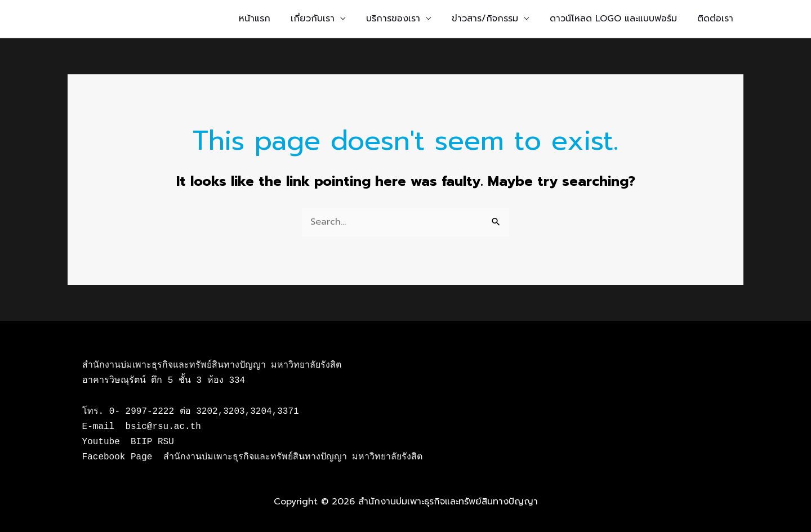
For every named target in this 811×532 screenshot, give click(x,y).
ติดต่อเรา (715, 19)
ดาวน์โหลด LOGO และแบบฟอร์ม (613, 19)
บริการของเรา (393, 19)
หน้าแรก (255, 19)
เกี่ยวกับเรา (313, 19)
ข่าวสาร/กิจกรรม (485, 19)
